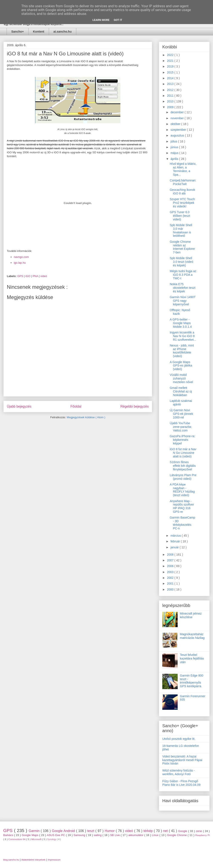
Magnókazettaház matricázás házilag (192, 636)
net (166, 831)
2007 (171, 560)
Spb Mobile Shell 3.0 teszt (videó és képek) (181, 262)
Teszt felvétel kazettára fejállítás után (192, 658)
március (176, 536)
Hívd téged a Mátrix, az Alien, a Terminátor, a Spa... (183, 169)
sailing (98, 835)
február (176, 541)
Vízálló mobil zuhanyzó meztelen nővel (181, 378)
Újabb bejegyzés (19, 406)
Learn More (101, 20)
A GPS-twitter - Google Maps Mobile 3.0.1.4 (181, 323)
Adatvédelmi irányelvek (33, 860)
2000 (171, 589)
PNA (36, 276)
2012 (171, 90)
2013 (171, 84)
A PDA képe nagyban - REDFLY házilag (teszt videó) (182, 490)
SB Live (115, 835)
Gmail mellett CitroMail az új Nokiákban (181, 391)
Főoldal (76, 406)
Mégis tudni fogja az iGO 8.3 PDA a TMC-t (183, 275)
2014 (171, 78)
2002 (171, 578)
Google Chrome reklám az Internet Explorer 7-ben (182, 247)
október (176, 124)
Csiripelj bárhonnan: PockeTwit (183, 182)
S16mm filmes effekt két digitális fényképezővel (183, 466)
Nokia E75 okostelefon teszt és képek (183, 288)
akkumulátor (136, 835)
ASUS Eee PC (56, 835)
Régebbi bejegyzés (135, 406)
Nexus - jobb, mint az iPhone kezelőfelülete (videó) (182, 351)
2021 (171, 61)
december (177, 112)
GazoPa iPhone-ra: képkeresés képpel (182, 440)
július (174, 141)
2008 (171, 555)
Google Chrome (177, 835)
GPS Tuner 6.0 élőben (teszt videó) (180, 216)
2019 (171, 66)
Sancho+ (18, 32)
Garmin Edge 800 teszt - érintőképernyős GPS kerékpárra (192, 681)
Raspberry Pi (203, 835)
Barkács (9, 835)
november (177, 118)
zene (199, 831)
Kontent (39, 32)
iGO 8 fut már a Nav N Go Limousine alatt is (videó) (183, 453)
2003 (171, 572)
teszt (91, 831)
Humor (110, 831)
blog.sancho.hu (11, 860)
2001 (171, 583)
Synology (52, 839)
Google (183, 831)
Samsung (80, 835)
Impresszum (54, 860)
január (175, 547)
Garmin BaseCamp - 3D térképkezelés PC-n (182, 523)
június (175, 147)
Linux (156, 835)
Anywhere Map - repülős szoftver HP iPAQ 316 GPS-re (182, 506)
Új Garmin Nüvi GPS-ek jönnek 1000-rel (181, 414)
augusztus (178, 135)
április (175, 159)
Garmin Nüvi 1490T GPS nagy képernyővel (183, 301)
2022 (171, 55)
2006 (171, 566)
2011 (171, 96)
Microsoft (37, 839)
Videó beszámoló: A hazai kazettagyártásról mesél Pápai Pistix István (182, 760)
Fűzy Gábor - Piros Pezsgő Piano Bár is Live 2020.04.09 (181, 783)
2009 (171, 107)
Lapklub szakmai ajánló (181, 403)
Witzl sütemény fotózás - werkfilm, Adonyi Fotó (179, 772)
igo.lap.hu (20, 263)
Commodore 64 (17, 839)
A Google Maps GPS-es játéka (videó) (181, 366)
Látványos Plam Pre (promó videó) (183, 477)
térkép (149, 831)
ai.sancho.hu (63, 32)
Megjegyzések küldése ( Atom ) (86, 417)
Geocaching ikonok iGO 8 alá (182, 192)
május (175, 153)
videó (44, 276)
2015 (171, 72)
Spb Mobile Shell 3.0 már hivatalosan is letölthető (181, 230)
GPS (21, 276)
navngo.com (21, 257)
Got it (118, 20)
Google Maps (30, 835)
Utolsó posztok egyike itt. (179, 739)
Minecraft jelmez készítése (191, 615)
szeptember (179, 130)
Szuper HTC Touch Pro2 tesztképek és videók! (182, 203)
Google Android (64, 831)
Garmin (35, 831)
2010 (171, 101)
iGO (28, 276)
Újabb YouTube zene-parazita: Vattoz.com (181, 427)
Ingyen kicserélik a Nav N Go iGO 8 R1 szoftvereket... (183, 336)
